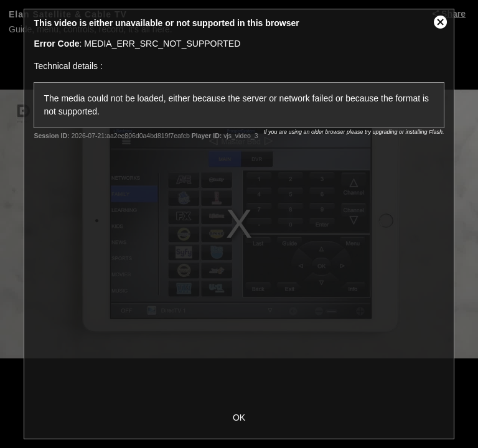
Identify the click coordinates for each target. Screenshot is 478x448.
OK (239, 418)
